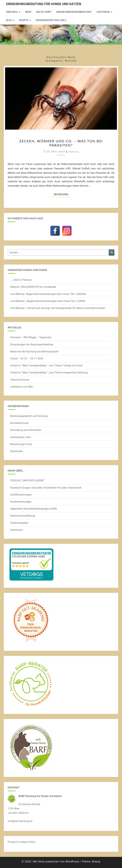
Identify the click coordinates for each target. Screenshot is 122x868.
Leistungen (103, 12)
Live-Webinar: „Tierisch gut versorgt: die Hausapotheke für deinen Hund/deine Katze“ (58, 308)
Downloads (16, 451)
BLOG (9, 20)
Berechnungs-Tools (21, 444)
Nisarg (96, 862)
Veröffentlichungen (21, 495)
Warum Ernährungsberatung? (74, 12)
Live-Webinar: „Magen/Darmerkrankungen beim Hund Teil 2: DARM (48, 301)
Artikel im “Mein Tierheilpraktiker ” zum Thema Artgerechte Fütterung (49, 373)
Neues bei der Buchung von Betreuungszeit (34, 352)
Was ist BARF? (44, 12)
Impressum (17, 530)
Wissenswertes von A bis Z (51, 20)
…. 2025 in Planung (21, 280)
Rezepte (24, 20)
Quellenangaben (19, 523)
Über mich (12, 12)
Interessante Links (20, 437)
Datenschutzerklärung (23, 516)
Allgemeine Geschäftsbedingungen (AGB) (34, 509)
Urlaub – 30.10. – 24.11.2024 (27, 359)
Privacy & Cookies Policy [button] (21, 842)
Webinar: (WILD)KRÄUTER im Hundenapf (33, 287)
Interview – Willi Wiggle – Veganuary (31, 337)
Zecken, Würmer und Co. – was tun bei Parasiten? (61, 143)
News (28, 12)
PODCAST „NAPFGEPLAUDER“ (27, 480)
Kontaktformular (19, 423)
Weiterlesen (62, 194)
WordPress (73, 862)
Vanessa (74, 152)
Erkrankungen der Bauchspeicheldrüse (32, 345)
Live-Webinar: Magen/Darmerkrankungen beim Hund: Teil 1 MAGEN (48, 294)
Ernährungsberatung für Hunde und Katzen (44, 4)
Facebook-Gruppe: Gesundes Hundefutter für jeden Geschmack (46, 488)
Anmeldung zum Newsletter (26, 430)
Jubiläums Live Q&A (21, 387)
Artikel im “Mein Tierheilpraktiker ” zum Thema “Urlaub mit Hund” (47, 366)
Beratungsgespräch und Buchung (29, 416)
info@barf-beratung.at (20, 821)
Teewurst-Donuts (20, 380)
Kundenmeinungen (21, 502)
